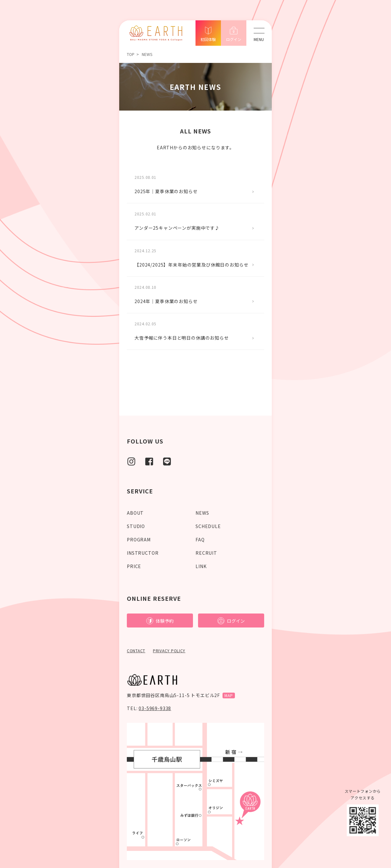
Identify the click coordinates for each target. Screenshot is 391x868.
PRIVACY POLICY (169, 651)
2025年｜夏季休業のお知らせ (166, 191)
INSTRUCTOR (143, 553)
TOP (131, 54)
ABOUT (135, 513)
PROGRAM (139, 539)
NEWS (202, 513)
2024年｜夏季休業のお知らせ (166, 301)
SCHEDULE (208, 526)
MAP (229, 695)
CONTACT (136, 651)
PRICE (134, 566)
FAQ (200, 539)
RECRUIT (206, 553)
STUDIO (136, 526)
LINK (201, 566)
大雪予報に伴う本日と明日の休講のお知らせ (182, 338)
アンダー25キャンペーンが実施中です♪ (177, 228)
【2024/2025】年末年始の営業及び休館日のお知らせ (192, 265)
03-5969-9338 (155, 708)
